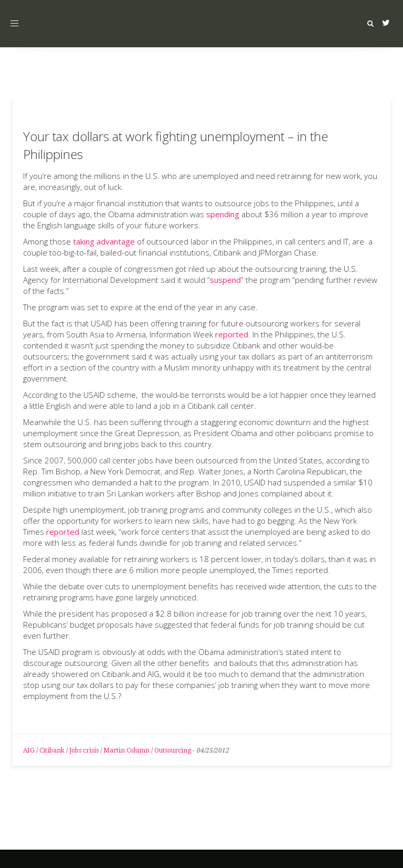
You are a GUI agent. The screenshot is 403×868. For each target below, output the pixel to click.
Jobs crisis (84, 750)
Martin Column (126, 750)
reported (232, 334)
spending (223, 214)
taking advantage (104, 241)
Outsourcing (173, 750)
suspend (225, 280)
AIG (29, 750)
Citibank (52, 750)
